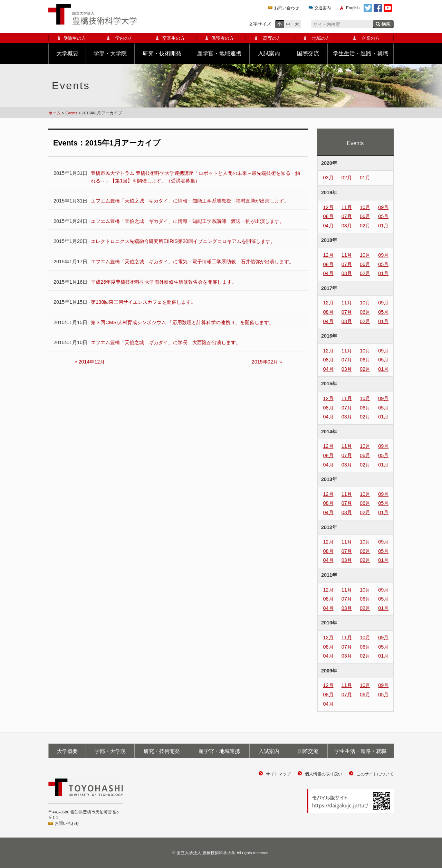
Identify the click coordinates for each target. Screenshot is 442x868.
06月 (365, 216)
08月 (328, 216)
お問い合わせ (287, 8)
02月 (347, 178)
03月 (328, 178)
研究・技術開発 (162, 53)
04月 (328, 226)
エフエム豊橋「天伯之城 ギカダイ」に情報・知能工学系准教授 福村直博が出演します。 (190, 201)
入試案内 (269, 53)
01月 (365, 178)
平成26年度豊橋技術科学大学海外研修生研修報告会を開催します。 (164, 282)
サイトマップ (278, 774)
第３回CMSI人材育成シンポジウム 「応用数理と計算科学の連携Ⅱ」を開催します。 (182, 322)
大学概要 (67, 53)
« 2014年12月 (89, 362)
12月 (328, 207)
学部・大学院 (110, 53)
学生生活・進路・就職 (361, 53)
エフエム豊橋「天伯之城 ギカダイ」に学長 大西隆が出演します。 (166, 342)
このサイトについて (375, 774)
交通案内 (323, 8)
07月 (347, 216)
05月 (383, 216)
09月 (383, 207)
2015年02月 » (267, 362)
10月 (365, 207)
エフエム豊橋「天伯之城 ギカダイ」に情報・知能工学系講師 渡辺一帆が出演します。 (188, 221)
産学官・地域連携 (219, 53)
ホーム (55, 113)
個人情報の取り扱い (324, 774)
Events (71, 113)
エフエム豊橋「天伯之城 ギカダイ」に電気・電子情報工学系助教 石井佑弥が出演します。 (192, 262)
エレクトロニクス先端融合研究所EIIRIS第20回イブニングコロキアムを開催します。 (183, 241)
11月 (347, 207)
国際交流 (308, 53)
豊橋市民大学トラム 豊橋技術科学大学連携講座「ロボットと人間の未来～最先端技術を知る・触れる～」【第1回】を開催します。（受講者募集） (195, 177)
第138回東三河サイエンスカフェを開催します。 (143, 302)
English (353, 8)
